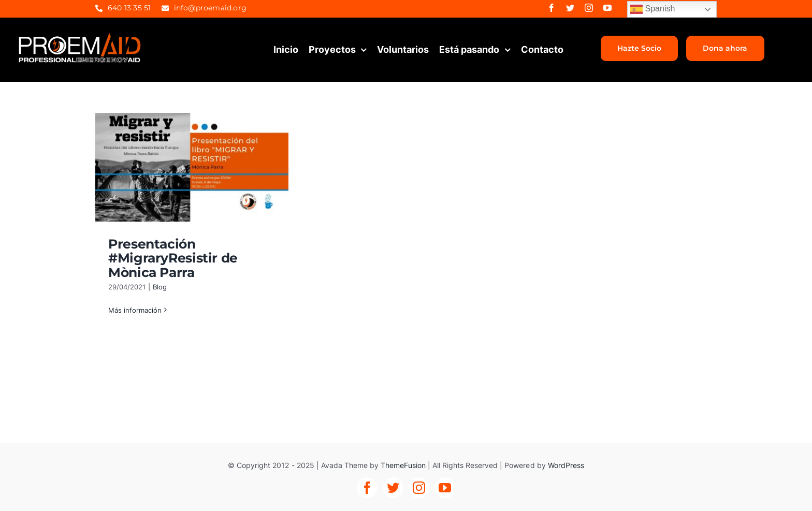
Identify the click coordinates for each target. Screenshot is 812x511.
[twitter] (570, 8)
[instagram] (589, 8)
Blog (160, 287)
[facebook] (552, 8)
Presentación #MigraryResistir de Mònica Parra (173, 258)
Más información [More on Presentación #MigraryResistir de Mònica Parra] (135, 310)
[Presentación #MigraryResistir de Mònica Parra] (192, 167)
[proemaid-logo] (80, 36)
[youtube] (607, 8)
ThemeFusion (403, 465)
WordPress (566, 465)
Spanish (653, 9)
